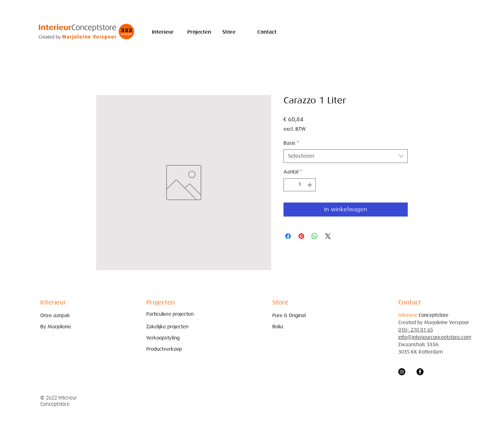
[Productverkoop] (165, 349)
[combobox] (346, 156)
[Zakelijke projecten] (169, 327)
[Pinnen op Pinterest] (301, 236)
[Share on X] (328, 236)
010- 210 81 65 (416, 330)
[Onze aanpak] (59, 316)
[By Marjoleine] (59, 327)
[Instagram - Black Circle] (402, 372)
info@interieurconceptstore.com (435, 337)
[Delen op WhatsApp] (315, 236)
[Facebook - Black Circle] (420, 372)
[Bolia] (291, 327)
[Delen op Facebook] (288, 236)
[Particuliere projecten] (170, 314)
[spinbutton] (300, 185)
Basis (291, 143)
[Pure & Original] (291, 316)
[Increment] (310, 185)
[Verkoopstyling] (165, 338)
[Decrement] (289, 185)
